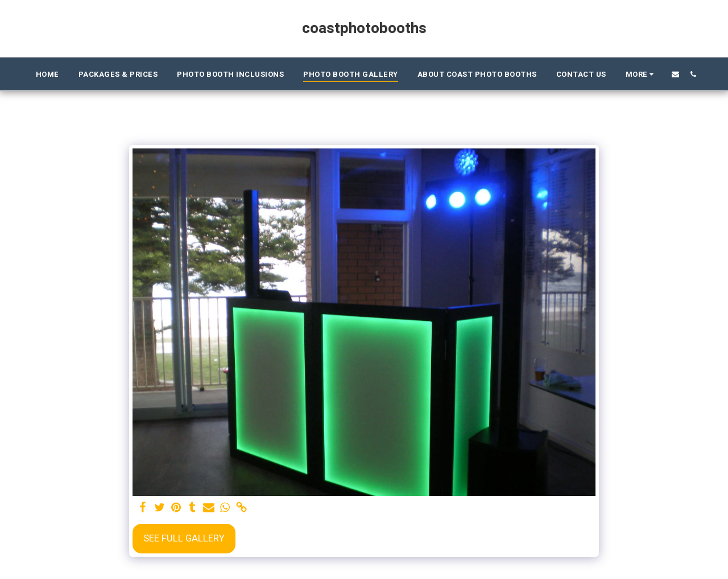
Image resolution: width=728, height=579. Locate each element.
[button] (675, 74)
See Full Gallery (184, 539)
